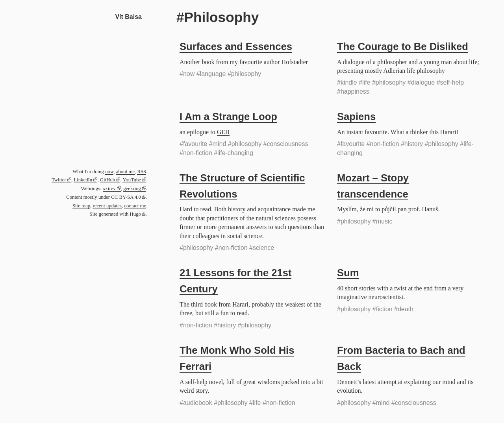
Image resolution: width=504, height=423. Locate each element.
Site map (81, 206)
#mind (218, 144)
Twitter (59, 180)
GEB (223, 132)
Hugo (135, 214)
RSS (142, 172)
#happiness (353, 91)
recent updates (107, 206)
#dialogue (421, 82)
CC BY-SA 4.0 (126, 197)
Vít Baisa (128, 17)
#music (383, 221)
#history (412, 144)
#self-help (450, 82)
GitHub (107, 180)
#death (404, 309)
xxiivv (109, 188)
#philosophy (244, 74)
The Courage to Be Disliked (403, 46)
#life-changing (233, 153)
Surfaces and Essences (236, 46)
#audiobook (196, 403)
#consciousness (286, 144)
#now (187, 74)
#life (364, 82)
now (109, 172)
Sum (348, 273)
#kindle (347, 82)
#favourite (193, 144)
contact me (135, 206)
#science (262, 248)
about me (125, 172)
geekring (132, 188)
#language (211, 74)
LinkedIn (83, 180)
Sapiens (356, 116)
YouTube (132, 180)
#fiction (383, 309)
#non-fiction (196, 153)
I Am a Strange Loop (228, 116)
